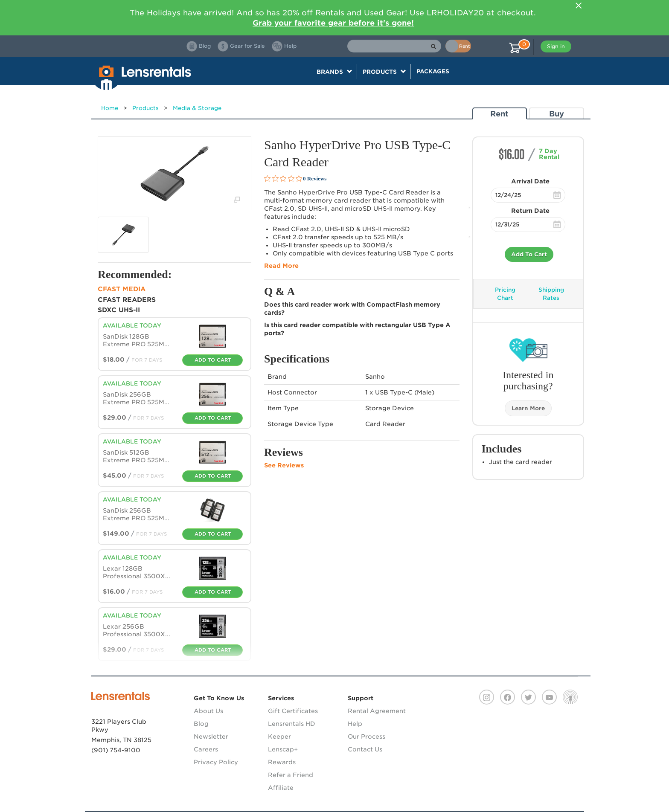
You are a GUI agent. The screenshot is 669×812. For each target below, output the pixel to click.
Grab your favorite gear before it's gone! (333, 23)
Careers (206, 749)
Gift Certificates (293, 711)
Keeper (279, 737)
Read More (281, 266)
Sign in (556, 46)
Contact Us (365, 749)
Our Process (366, 737)
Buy (557, 114)
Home (110, 108)
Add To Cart (529, 254)
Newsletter (211, 737)
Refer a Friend (291, 775)
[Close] (579, 6)
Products (145, 108)
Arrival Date (530, 181)
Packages (433, 71)
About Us (208, 711)
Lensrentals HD (292, 724)
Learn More (528, 408)
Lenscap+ (283, 749)
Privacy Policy (216, 762)
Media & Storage (197, 108)
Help (355, 724)
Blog (201, 724)
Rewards (282, 762)
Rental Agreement (377, 711)
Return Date (530, 211)
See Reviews (284, 465)
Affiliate (281, 788)
